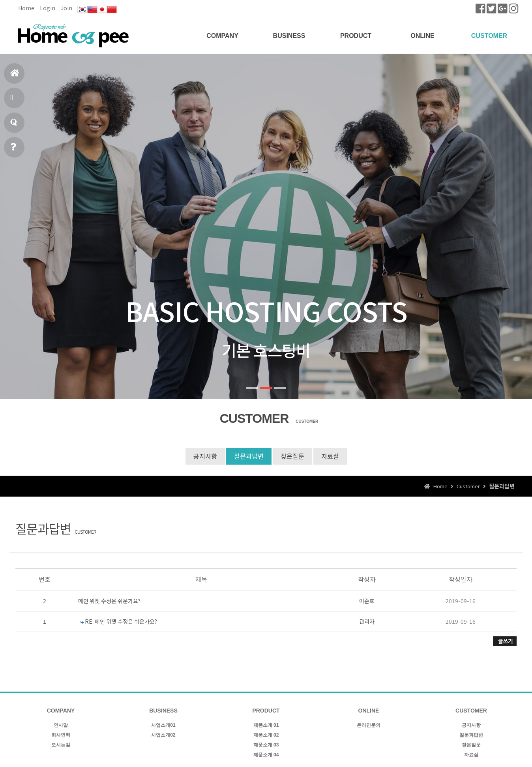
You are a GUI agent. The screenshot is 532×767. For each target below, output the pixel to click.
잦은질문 (292, 456)
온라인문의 (369, 725)
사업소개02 (163, 735)
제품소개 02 (266, 735)
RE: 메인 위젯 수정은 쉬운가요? (121, 621)
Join (66, 8)
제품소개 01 (266, 725)
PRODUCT (356, 36)
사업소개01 (163, 725)
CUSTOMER (489, 36)
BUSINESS (289, 36)
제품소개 (13, 101)
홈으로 (15, 76)
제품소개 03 (266, 745)
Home (26, 8)
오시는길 (61, 745)
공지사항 (205, 456)
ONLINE (422, 36)
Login (48, 8)
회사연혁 (61, 735)
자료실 (330, 456)
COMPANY (222, 36)
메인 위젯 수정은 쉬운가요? (109, 601)
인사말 (61, 725)
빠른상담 (13, 150)
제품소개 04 (266, 755)
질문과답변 (14, 126)
